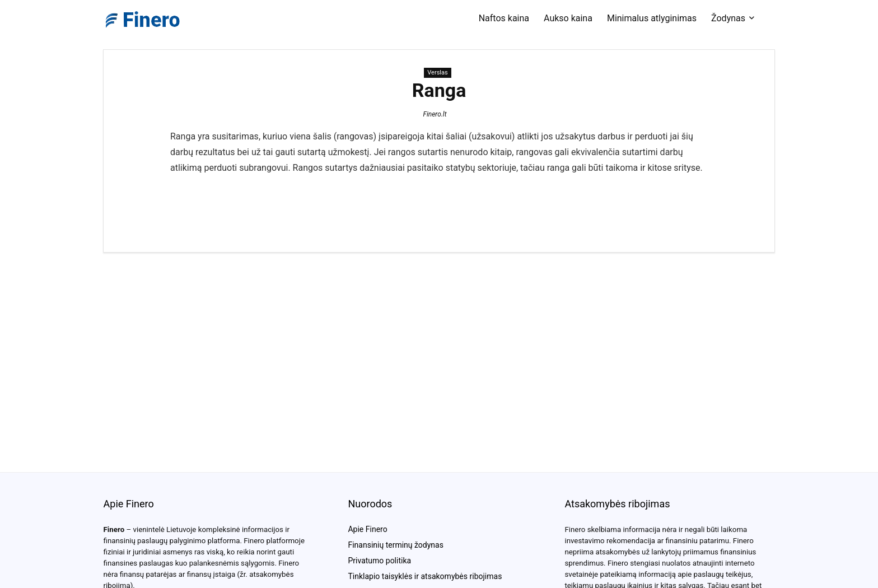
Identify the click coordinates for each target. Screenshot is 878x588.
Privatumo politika (379, 561)
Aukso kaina (568, 18)
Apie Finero (367, 529)
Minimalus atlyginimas (652, 18)
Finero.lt (435, 114)
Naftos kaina (504, 18)
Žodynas (728, 18)
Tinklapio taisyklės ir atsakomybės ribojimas (425, 576)
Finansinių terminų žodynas (395, 545)
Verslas (437, 73)
